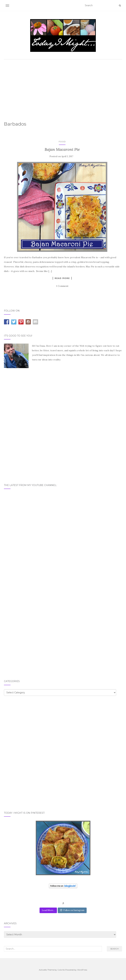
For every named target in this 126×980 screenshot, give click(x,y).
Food (62, 142)
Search (114, 949)
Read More (62, 278)
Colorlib (61, 970)
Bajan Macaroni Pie (62, 149)
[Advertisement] (63, 86)
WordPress (82, 970)
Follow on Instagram (72, 910)
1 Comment (62, 286)
